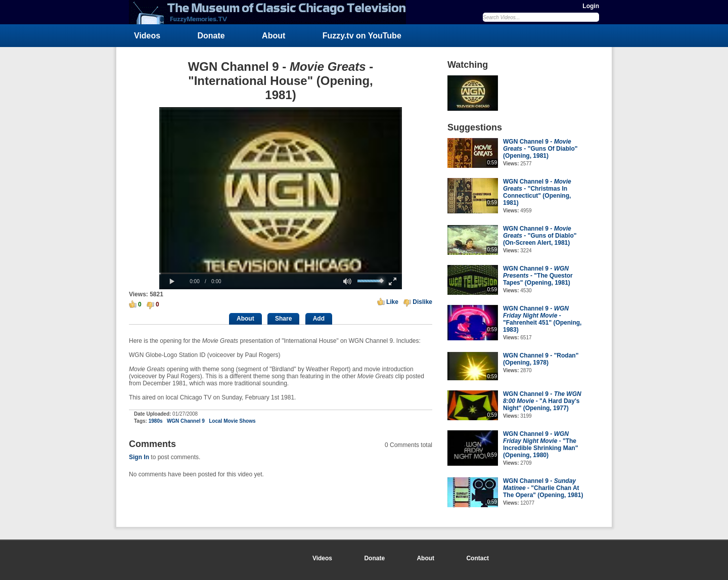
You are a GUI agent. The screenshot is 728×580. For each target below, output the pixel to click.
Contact (477, 558)
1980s (156, 421)
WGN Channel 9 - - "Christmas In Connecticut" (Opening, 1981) (537, 192)
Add (319, 319)
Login (591, 6)
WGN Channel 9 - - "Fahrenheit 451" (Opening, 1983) (542, 319)
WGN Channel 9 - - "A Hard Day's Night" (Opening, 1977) (542, 401)
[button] (172, 282)
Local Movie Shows (232, 421)
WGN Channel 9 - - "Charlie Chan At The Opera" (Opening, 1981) (543, 488)
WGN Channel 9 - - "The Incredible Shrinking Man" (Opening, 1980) (540, 444)
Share (283, 319)
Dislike (422, 302)
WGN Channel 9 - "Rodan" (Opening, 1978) (541, 359)
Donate (211, 36)
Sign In (139, 457)
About (274, 36)
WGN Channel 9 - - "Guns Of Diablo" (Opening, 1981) (540, 149)
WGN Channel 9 (186, 421)
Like (392, 302)
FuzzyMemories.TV (271, 12)
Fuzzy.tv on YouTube (362, 36)
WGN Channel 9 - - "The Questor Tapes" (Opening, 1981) (538, 276)
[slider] (281, 273)
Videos (147, 36)
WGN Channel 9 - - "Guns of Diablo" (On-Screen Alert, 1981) (540, 236)
